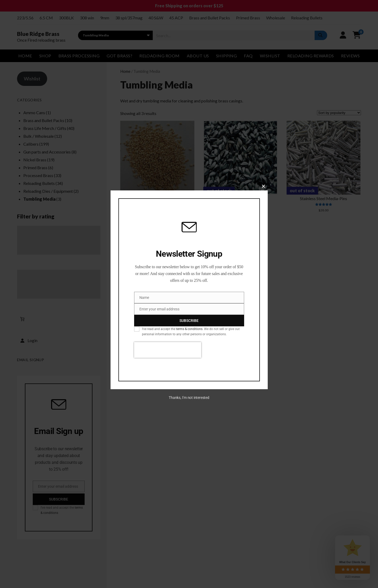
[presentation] (168, 350)
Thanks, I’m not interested (189, 398)
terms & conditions (189, 329)
